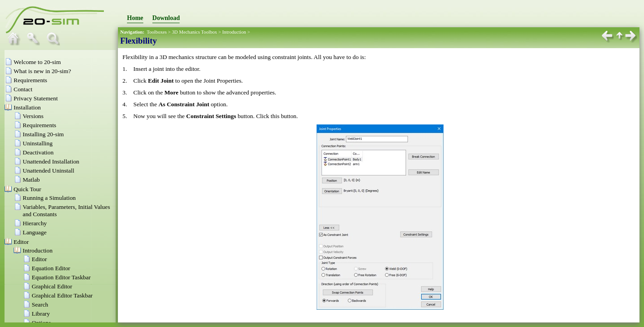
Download (166, 18)
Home (135, 18)
